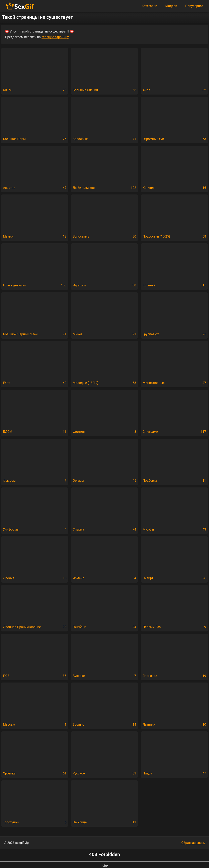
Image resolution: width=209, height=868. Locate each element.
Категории (149, 6)
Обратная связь (193, 843)
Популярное (194, 6)
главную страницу (55, 37)
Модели (171, 6)
